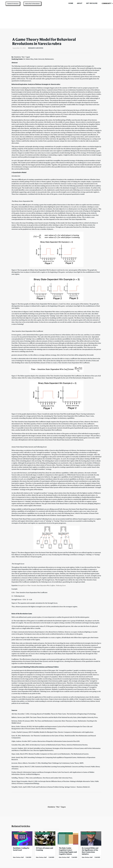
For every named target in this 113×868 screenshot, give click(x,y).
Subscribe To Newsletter (32, 4)
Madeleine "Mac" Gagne (56, 807)
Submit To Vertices (13, 4)
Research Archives (36, 48)
